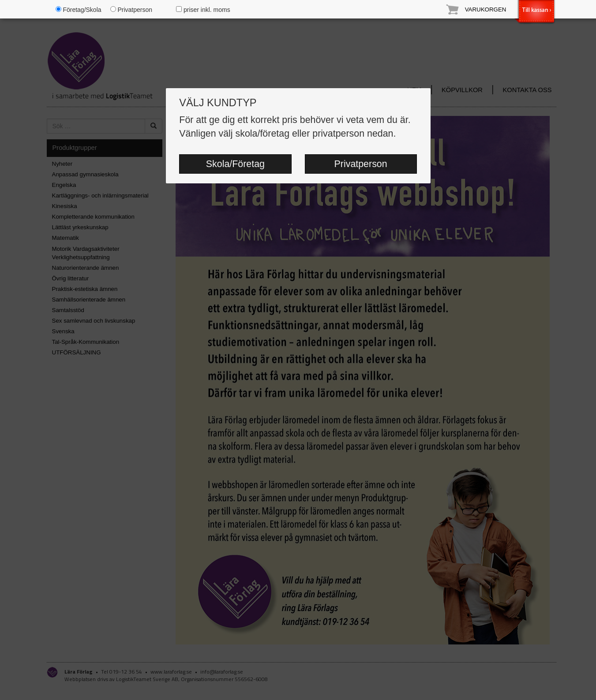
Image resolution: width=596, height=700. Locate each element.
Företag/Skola (79, 10)
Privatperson (361, 164)
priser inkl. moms (203, 10)
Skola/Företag (235, 164)
